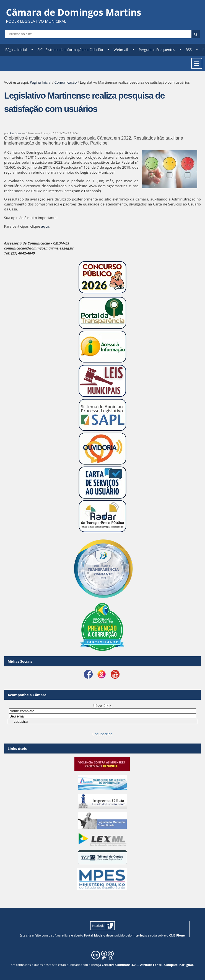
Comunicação (66, 82)
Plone (181, 935)
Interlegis (140, 935)
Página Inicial (16, 50)
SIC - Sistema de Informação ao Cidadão (70, 50)
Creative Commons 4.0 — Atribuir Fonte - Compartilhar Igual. (148, 965)
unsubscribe (102, 734)
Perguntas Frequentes (157, 50)
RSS (189, 50)
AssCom (15, 133)
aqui (45, 226)
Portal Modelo (94, 935)
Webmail (121, 50)
